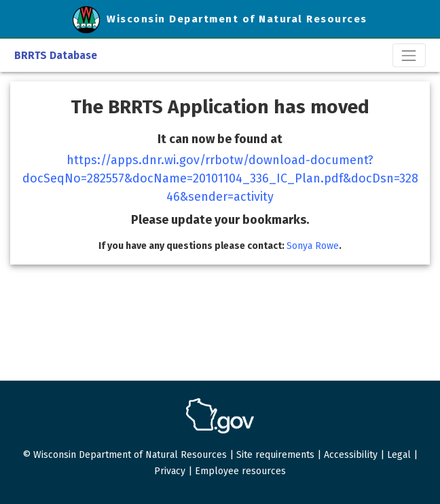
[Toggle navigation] (409, 55)
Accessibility (351, 455)
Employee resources (240, 471)
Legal (399, 455)
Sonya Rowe (313, 246)
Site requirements (275, 455)
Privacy (170, 471)
